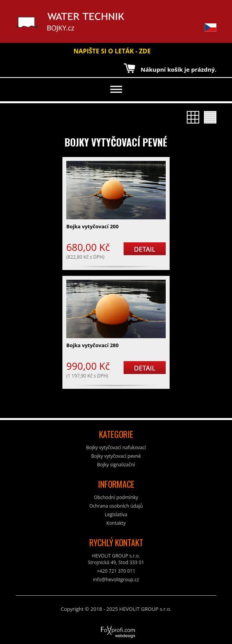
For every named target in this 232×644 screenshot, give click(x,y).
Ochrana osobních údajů (116, 506)
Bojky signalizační (116, 465)
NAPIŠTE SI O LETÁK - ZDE (112, 51)
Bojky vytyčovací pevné (116, 142)
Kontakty (116, 523)
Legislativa (116, 514)
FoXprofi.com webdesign (96, 629)
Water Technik (35, 22)
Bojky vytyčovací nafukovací (116, 447)
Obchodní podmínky (116, 497)
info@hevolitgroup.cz (116, 580)
